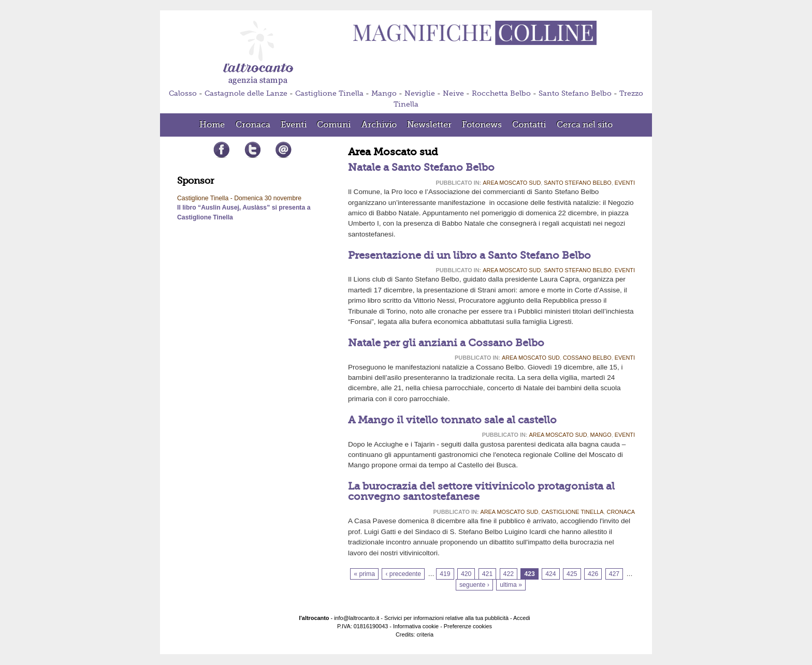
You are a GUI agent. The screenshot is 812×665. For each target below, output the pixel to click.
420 (466, 574)
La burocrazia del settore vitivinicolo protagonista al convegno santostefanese (481, 491)
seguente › (474, 585)
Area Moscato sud (512, 183)
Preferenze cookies (468, 626)
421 (487, 574)
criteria (425, 634)
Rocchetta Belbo (501, 93)
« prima (364, 574)
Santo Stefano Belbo (575, 93)
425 (572, 574)
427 (614, 574)
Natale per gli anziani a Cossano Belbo (446, 343)
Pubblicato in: (458, 183)
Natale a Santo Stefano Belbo (421, 167)
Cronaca (621, 512)
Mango (384, 93)
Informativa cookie (416, 626)
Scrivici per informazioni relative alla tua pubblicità (446, 618)
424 (550, 574)
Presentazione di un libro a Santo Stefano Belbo (469, 255)
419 (445, 574)
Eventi (625, 183)
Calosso (183, 93)
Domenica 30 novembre (268, 198)
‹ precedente (403, 574)
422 (509, 574)
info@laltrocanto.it (357, 618)
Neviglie (420, 93)
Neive (453, 93)
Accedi (522, 618)
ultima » (511, 585)
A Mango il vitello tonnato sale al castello (452, 420)
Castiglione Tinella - (206, 198)
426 (593, 574)
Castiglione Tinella (329, 93)
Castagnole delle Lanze (246, 93)
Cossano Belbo (587, 358)
